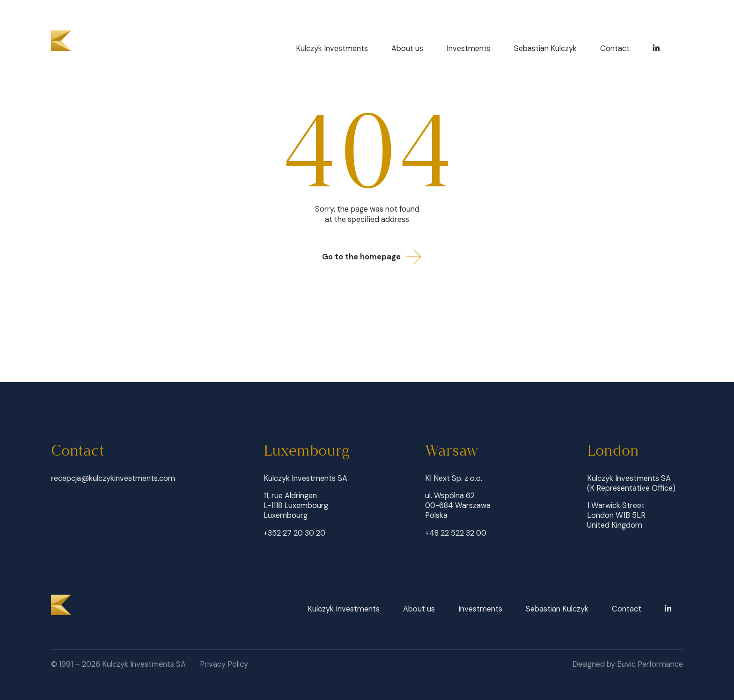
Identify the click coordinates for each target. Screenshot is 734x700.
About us (407, 48)
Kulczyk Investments (332, 48)
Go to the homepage (375, 257)
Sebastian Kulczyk (545, 48)
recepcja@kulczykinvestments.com (113, 478)
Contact (615, 48)
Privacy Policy (224, 664)
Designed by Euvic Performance (628, 664)
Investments (469, 48)
